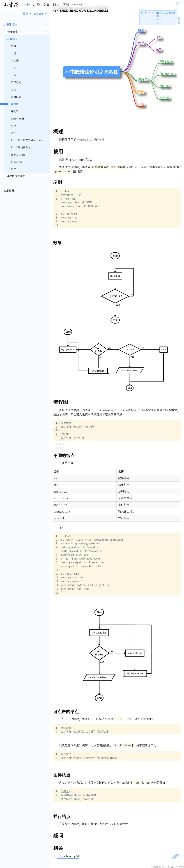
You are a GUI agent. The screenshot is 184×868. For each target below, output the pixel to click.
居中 (13, 126)
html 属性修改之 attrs (24, 147)
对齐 (13, 133)
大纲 (13, 53)
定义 (13, 89)
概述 (55, 410)
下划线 (15, 60)
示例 (58, 420)
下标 (13, 68)
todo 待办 (17, 162)
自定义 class (18, 155)
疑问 (55, 454)
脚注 (13, 169)
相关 (55, 458)
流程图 (56, 430)
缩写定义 (16, 82)
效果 (58, 424)
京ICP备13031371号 (175, 866)
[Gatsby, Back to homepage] (11, 5)
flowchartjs (83, 139)
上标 (13, 75)
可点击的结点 (62, 440)
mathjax (16, 97)
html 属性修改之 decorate (27, 140)
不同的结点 (61, 436)
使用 (55, 414)
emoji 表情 (17, 118)
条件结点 (60, 444)
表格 (13, 46)
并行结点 (60, 448)
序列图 (15, 111)
